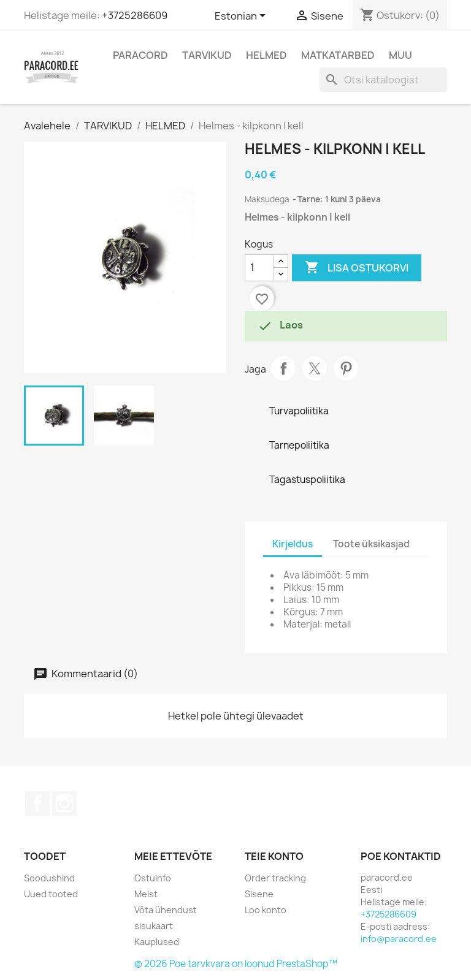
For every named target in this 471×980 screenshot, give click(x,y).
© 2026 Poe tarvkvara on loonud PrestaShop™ (236, 964)
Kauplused (157, 942)
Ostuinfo (153, 878)
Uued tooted (51, 894)
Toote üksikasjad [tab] (371, 544)
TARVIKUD (207, 55)
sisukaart (154, 926)
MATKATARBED (338, 55)
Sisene (259, 894)
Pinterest (346, 368)
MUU (400, 55)
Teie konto (274, 856)
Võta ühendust (166, 910)
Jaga (283, 368)
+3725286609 (135, 15)
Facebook (37, 803)
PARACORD (140, 55)
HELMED (266, 55)
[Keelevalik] (242, 17)
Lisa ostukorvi (357, 268)
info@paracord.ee (399, 939)
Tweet (315, 368)
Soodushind (49, 878)
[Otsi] (383, 80)
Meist (146, 894)
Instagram (64, 803)
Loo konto (266, 910)
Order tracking (275, 878)
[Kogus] (259, 268)
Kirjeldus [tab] (293, 544)
